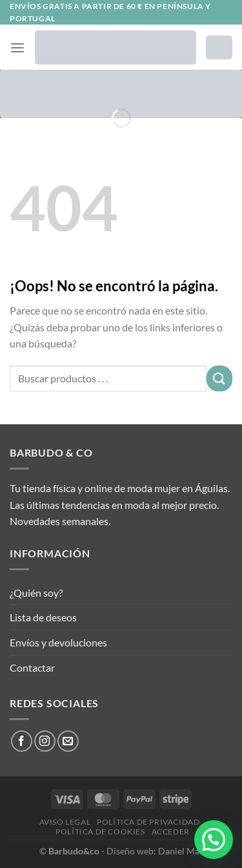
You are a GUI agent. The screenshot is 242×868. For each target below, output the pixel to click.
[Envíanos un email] (68, 741)
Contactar (32, 667)
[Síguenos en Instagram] (45, 741)
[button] (214, 840)
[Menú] (17, 47)
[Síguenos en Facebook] (22, 741)
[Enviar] (219, 378)
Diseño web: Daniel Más (155, 851)
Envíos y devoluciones (58, 642)
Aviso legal (65, 822)
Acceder (171, 832)
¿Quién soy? (36, 593)
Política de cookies (100, 832)
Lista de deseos (43, 617)
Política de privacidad (148, 822)
